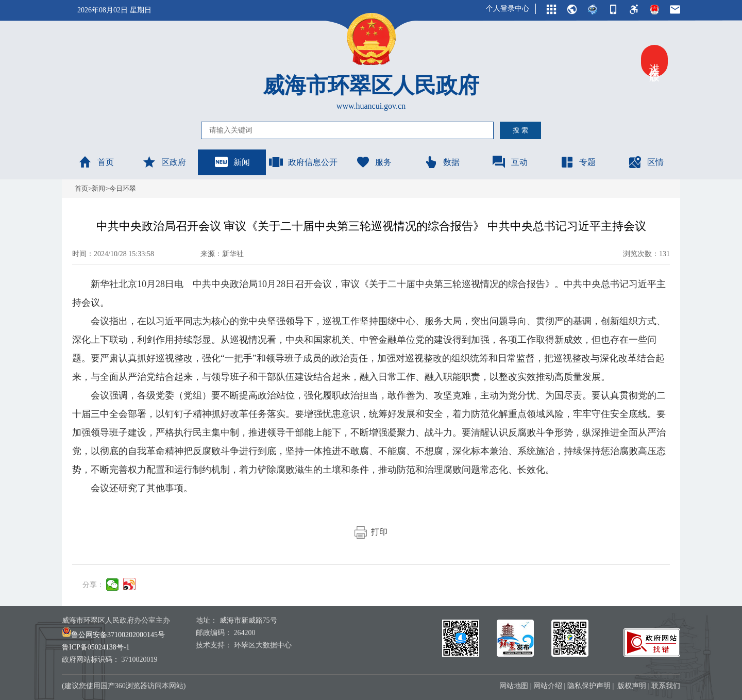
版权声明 (632, 686)
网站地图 (514, 686)
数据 (442, 162)
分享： (93, 585)
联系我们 (666, 686)
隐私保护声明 (589, 686)
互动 (510, 162)
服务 (374, 162)
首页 (96, 162)
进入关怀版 (654, 61)
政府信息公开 (303, 162)
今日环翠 (123, 188)
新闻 (232, 162)
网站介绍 (548, 686)
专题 (578, 162)
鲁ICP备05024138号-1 (96, 647)
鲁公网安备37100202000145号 (113, 635)
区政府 (164, 162)
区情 (646, 162)
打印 (371, 532)
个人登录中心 (508, 9)
